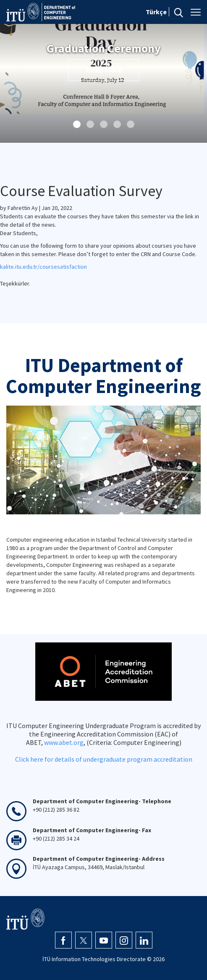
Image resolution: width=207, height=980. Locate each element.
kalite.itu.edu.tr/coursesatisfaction (43, 267)
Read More (104, 70)
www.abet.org (64, 742)
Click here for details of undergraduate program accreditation (104, 759)
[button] (77, 124)
